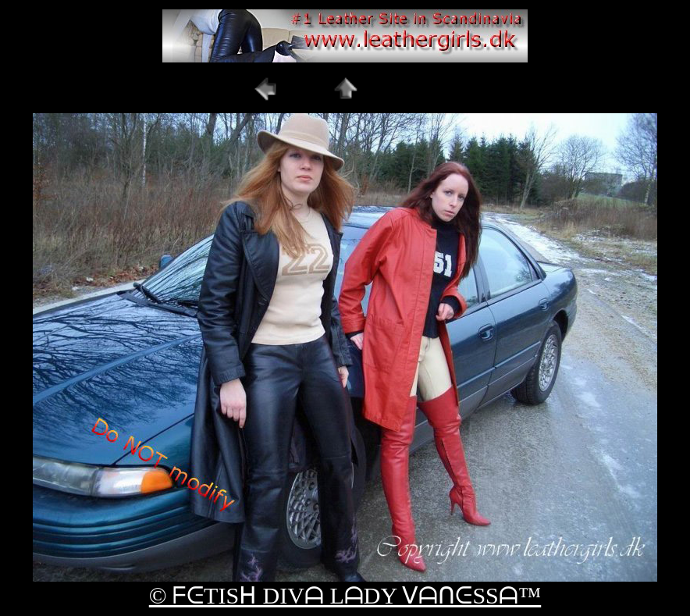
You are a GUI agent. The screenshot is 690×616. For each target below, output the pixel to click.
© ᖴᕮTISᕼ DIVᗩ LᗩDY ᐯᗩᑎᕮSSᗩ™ (345, 595)
